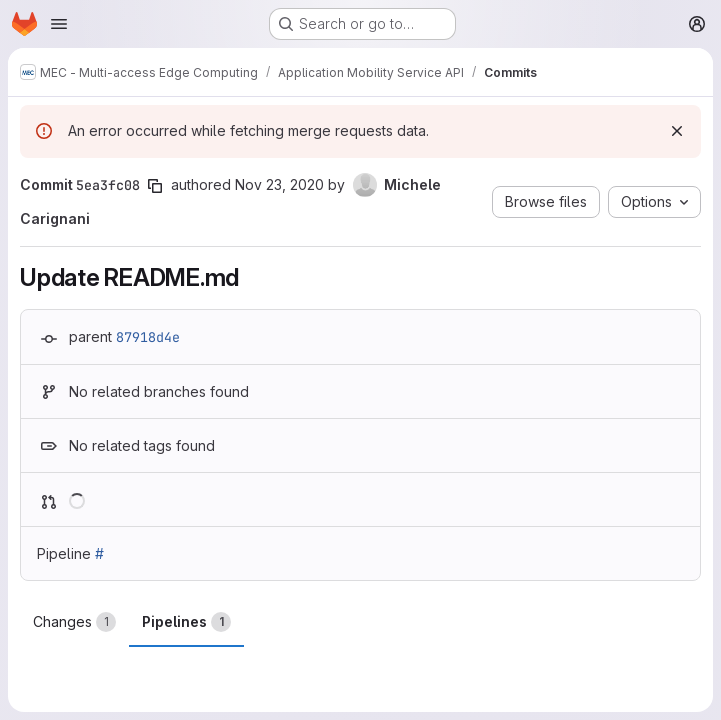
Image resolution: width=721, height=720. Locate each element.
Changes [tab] (74, 622)
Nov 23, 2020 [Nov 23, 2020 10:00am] (279, 184)
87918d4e (148, 337)
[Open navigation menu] (59, 24)
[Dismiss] (677, 131)
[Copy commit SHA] (155, 186)
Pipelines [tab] (186, 622)
